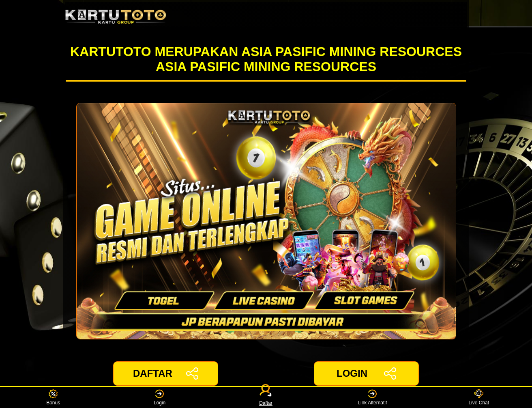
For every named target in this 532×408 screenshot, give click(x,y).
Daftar (266, 398)
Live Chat (479, 398)
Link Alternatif (372, 398)
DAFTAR (166, 373)
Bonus (53, 398)
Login (160, 398)
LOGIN (366, 373)
